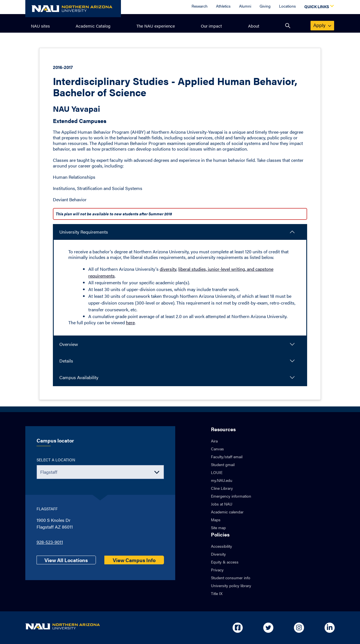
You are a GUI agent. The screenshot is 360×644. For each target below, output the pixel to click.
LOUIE (217, 472)
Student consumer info (231, 578)
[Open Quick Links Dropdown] (318, 7)
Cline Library (222, 488)
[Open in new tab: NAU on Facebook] (238, 628)
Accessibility (221, 546)
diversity (168, 269)
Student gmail (223, 464)
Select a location (56, 460)
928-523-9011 (50, 542)
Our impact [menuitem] (211, 26)
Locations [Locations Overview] (287, 6)
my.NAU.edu (222, 480)
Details (66, 361)
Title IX (217, 593)
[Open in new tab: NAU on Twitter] (268, 628)
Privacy (217, 570)
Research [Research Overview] (200, 6)
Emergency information (231, 496)
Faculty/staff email (227, 457)
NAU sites (40, 26)
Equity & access (225, 562)
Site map (218, 527)
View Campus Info (134, 560)
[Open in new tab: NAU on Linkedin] (330, 628)
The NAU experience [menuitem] (156, 26)
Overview (69, 344)
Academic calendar (227, 512)
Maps (216, 520)
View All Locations (66, 560)
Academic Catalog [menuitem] (93, 26)
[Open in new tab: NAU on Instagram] (299, 628)
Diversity (218, 554)
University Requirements (84, 232)
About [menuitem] (254, 26)
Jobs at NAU (222, 504)
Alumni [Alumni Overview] (245, 6)
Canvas (217, 449)
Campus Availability (79, 377)
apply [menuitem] (323, 25)
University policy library (231, 585)
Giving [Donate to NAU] (265, 6)
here (130, 322)
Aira (214, 441)
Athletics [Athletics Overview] (223, 6)
